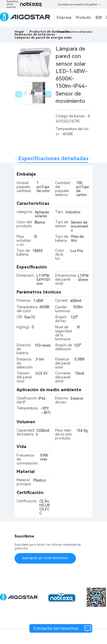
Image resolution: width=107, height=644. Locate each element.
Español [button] (94, 5)
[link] (49, 32)
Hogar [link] (19, 32)
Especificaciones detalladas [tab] (53, 158)
